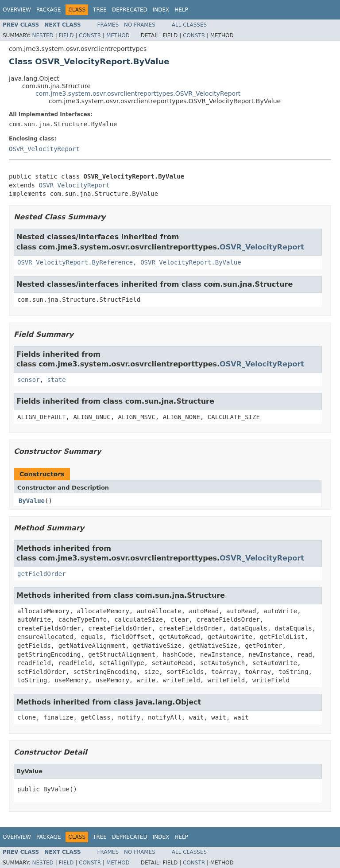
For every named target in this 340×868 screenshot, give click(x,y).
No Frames (140, 25)
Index (161, 10)
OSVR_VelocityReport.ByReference (75, 262)
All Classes (189, 25)
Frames (108, 25)
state (56, 380)
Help (181, 10)
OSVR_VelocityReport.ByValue (191, 262)
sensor (29, 380)
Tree (100, 10)
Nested (42, 35)
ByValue (32, 501)
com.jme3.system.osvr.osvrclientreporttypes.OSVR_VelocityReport (138, 93)
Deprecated (130, 10)
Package (48, 10)
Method (118, 35)
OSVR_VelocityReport (44, 149)
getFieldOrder (42, 574)
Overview (17, 10)
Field (66, 35)
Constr (90, 35)
